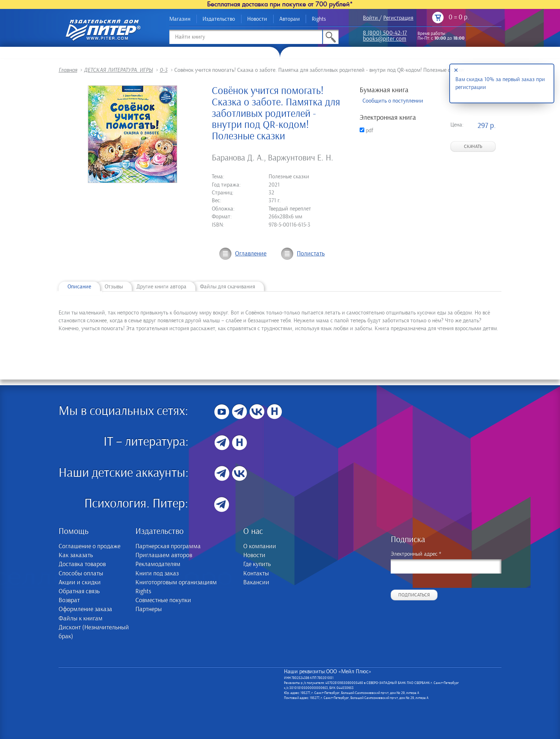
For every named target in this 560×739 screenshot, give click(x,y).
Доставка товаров (82, 564)
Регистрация (398, 18)
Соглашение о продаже (89, 546)
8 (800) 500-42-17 (385, 33)
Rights (319, 19)
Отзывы (114, 287)
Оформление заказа (85, 609)
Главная (68, 70)
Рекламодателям (158, 564)
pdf (366, 130)
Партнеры (149, 609)
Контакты (256, 574)
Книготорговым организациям (176, 582)
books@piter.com (384, 39)
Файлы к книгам (81, 619)
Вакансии (256, 582)
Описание (79, 287)
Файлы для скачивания (227, 287)
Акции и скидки (80, 582)
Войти (370, 18)
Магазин (180, 19)
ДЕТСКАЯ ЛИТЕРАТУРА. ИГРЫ (118, 70)
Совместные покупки (163, 600)
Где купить (257, 564)
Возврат (69, 600)
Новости (257, 19)
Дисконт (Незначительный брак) (94, 632)
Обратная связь (79, 591)
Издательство (219, 19)
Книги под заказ (157, 574)
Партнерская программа (168, 546)
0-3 (164, 70)
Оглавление (251, 254)
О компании (260, 546)
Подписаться (414, 595)
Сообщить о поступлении (393, 101)
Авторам (289, 19)
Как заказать (76, 555)
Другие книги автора (161, 287)
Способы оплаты (81, 574)
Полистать (311, 254)
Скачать (473, 147)
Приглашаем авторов (164, 555)
